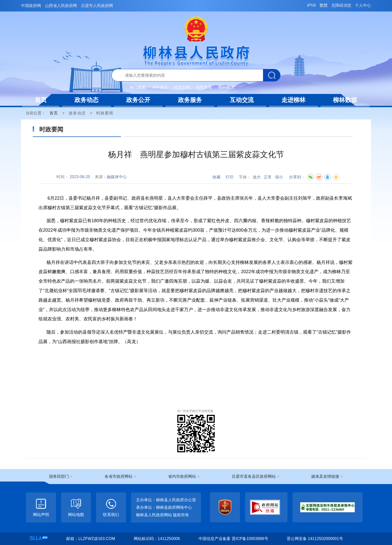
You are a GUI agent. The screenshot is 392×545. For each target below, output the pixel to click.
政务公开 (138, 100)
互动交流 (242, 100)
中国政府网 (31, 6)
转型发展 (204, 87)
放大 (257, 177)
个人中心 (363, 5)
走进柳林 (293, 100)
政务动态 (86, 100)
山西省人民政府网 (61, 6)
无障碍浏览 (341, 5)
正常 (268, 177)
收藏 (216, 177)
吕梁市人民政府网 (97, 6)
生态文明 (182, 87)
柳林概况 (226, 87)
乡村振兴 (160, 87)
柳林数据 (345, 100)
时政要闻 (105, 113)
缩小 (279, 177)
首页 (41, 100)
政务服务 (190, 100)
